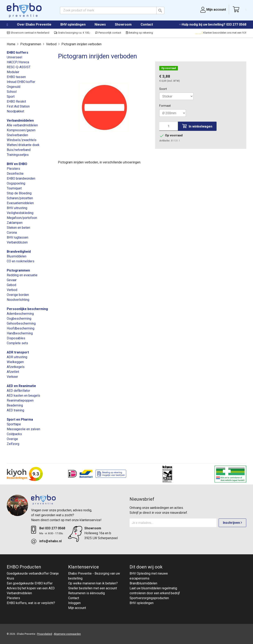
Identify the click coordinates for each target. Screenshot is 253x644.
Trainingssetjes (18, 155)
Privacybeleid (45, 634)
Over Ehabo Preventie (34, 24)
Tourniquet (14, 188)
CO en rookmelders (21, 261)
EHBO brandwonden (21, 178)
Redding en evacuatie (22, 275)
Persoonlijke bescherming (27, 309)
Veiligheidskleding (20, 213)
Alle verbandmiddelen (22, 125)
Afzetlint (13, 372)
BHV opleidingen (73, 24)
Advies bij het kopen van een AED (31, 588)
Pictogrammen (18, 270)
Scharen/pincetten (20, 198)
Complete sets (17, 343)
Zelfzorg (13, 444)
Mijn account (77, 608)
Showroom (123, 24)
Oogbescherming (19, 319)
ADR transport (18, 352)
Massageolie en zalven (23, 429)
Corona (12, 233)
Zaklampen (15, 223)
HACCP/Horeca (18, 62)
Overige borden (18, 295)
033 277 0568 (236, 24)
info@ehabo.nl (50, 541)
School (12, 92)
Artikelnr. (165, 141)
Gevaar (12, 280)
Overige (12, 439)
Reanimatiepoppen (20, 400)
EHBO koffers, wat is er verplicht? (31, 603)
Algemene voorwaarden (67, 634)
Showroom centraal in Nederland (28, 33)
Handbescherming (20, 333)
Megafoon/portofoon (22, 218)
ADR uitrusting (17, 357)
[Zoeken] (112, 10)
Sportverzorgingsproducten (149, 598)
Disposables (16, 338)
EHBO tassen (16, 77)
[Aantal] (169, 126)
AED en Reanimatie (21, 386)
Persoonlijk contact (108, 33)
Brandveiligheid (19, 252)
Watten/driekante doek (23, 145)
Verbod (12, 290)
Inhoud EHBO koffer (21, 82)
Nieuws (100, 24)
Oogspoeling (16, 183)
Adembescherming (20, 314)
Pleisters (13, 169)
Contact (147, 24)
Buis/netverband (19, 150)
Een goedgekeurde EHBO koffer (30, 583)
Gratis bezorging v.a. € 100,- (72, 33)
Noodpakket (15, 111)
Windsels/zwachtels (22, 140)
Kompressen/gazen (21, 130)
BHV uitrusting (17, 208)
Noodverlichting (18, 300)
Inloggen (74, 603)
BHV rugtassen (18, 237)
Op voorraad (169, 68)
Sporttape (14, 424)
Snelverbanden (17, 135)
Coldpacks (14, 434)
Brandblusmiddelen (143, 583)
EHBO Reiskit (16, 101)
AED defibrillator (18, 391)
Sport (11, 97)
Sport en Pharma (20, 419)
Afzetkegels (16, 367)
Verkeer (12, 377)
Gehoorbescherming (21, 323)
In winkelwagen (197, 126)
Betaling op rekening (139, 33)
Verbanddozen (17, 242)
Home (11, 25)
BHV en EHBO (17, 164)
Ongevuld (14, 87)
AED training (15, 410)
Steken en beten (18, 228)
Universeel (14, 57)
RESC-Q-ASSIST (19, 67)
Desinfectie (15, 174)
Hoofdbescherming (21, 328)
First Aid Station (18, 106)
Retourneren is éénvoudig (86, 593)
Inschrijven (232, 523)
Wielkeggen (15, 362)
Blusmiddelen (17, 256)
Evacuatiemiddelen (20, 203)
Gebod (11, 285)
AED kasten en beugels (23, 396)
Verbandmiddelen (20, 121)
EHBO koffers (18, 53)
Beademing (15, 405)
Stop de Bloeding (19, 193)
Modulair (13, 72)
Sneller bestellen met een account (93, 588)
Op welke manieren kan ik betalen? (93, 583)
